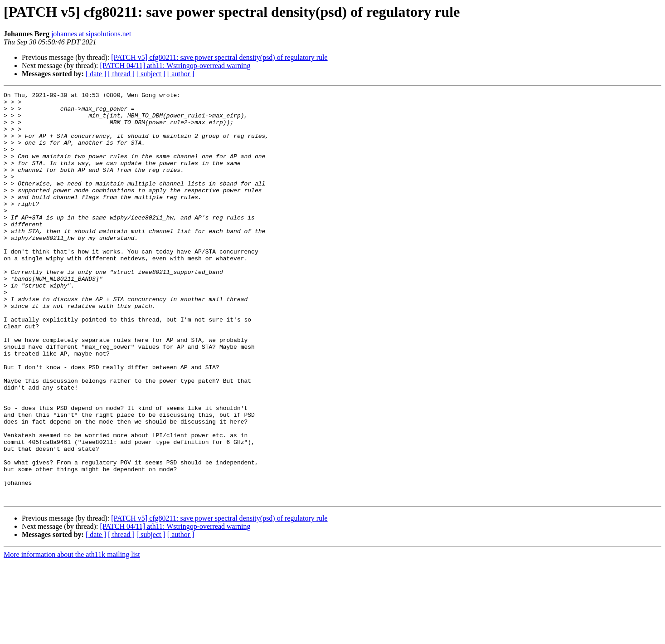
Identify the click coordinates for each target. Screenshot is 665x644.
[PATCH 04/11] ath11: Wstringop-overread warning (175, 66)
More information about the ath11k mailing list (72, 636)
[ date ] (96, 74)
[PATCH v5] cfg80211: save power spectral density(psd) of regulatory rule (219, 57)
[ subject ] (151, 74)
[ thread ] (121, 74)
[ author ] (181, 74)
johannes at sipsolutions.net (91, 34)
